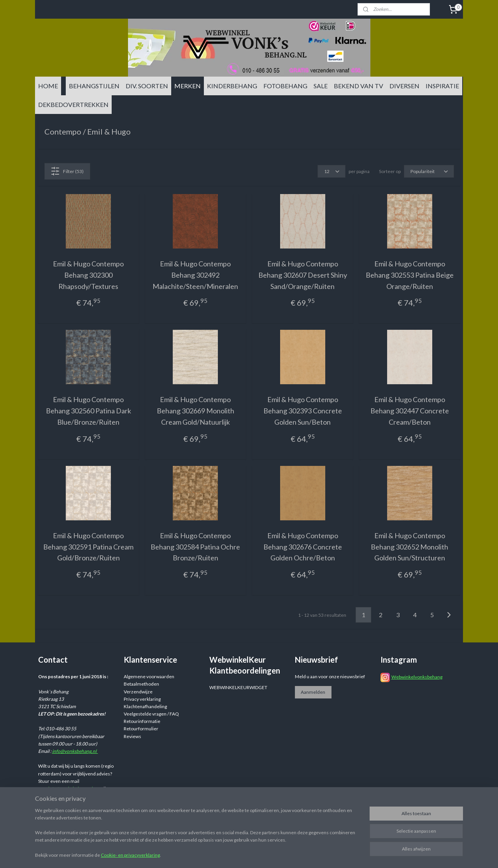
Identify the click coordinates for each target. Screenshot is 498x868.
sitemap (295, 854)
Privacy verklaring (142, 699)
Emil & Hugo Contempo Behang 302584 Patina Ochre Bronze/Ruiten (195, 547)
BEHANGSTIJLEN (94, 86)
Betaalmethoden (141, 684)
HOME (48, 86)
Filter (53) (67, 171)
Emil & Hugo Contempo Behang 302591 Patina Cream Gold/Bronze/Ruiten (88, 547)
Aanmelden (313, 692)
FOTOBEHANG (285, 86)
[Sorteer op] (429, 171)
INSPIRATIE (442, 86)
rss (309, 854)
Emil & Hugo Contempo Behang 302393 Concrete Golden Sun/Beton (303, 411)
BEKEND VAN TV (359, 86)
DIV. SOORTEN (147, 86)
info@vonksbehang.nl (75, 751)
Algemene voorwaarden (149, 676)
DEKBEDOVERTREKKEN (73, 104)
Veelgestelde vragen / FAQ (151, 714)
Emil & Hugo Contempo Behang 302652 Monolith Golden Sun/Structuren (409, 547)
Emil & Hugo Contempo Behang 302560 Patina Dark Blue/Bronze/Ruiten (89, 411)
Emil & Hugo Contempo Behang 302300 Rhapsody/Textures (88, 275)
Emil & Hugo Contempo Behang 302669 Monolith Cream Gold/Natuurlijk (196, 411)
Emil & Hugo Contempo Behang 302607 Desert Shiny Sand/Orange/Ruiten (303, 275)
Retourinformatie (142, 721)
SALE (321, 86)
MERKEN (188, 86)
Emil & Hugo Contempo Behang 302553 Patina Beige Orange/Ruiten (410, 275)
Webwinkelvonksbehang (417, 677)
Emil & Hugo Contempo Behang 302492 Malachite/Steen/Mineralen (195, 275)
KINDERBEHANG (232, 86)
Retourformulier (141, 729)
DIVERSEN (404, 86)
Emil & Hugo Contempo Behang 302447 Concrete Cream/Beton (410, 411)
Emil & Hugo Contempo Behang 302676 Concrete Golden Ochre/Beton (303, 547)
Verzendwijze (138, 692)
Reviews (132, 736)
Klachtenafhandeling (145, 706)
